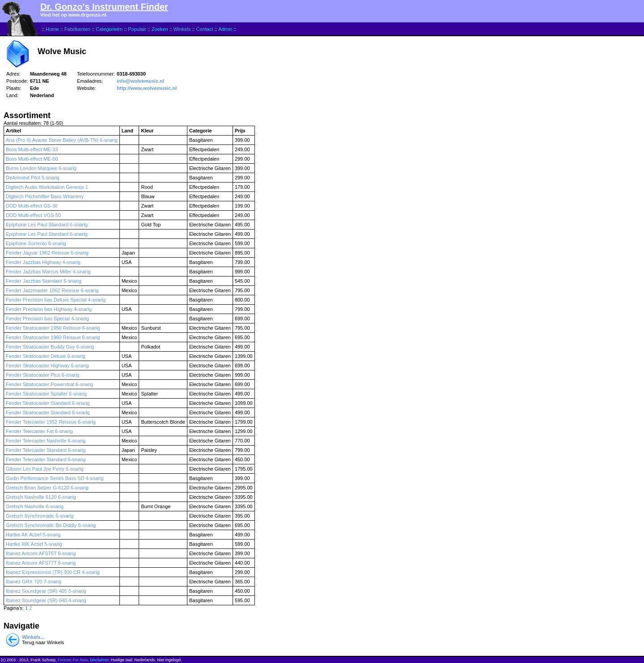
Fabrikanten (77, 29)
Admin (225, 29)
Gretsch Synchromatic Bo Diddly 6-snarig (51, 525)
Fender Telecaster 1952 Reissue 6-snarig (51, 422)
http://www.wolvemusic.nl (147, 88)
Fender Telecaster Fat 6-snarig (39, 431)
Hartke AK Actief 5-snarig (33, 535)
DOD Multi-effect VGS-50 (33, 215)
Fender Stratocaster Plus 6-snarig (42, 375)
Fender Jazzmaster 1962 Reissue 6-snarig (52, 290)
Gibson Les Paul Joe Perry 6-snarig (45, 469)
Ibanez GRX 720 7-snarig (34, 582)
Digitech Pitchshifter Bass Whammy (45, 196)
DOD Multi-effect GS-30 (32, 206)
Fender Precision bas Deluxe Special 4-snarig (56, 300)
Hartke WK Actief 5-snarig (34, 544)
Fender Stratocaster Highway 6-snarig (47, 365)
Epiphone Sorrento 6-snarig (36, 243)
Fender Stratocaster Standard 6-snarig (48, 403)
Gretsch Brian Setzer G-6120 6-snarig (47, 488)
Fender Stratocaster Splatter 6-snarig (46, 394)
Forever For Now (73, 660)
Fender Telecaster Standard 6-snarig (46, 450)
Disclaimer (99, 660)
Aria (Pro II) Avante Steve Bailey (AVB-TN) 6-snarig (62, 140)
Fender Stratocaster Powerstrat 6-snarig (50, 384)
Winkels (182, 29)
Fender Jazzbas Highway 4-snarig (43, 262)
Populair (137, 29)
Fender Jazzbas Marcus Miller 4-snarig (48, 272)
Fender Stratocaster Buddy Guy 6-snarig (50, 347)
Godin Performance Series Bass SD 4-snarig (55, 478)
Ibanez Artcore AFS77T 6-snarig (41, 563)
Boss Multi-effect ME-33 (32, 149)
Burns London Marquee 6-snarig (41, 168)
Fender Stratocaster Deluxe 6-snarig (45, 356)
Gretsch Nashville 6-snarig (35, 506)
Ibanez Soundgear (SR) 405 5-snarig (46, 591)
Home (52, 29)
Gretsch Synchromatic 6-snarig (40, 516)
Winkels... (33, 637)
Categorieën (109, 29)
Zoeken (160, 29)
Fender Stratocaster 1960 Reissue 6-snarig (53, 337)
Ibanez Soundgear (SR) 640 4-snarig (46, 600)
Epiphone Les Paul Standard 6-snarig (47, 225)
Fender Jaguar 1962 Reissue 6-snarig (47, 253)
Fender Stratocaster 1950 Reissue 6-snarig (53, 328)
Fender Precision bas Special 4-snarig (47, 319)
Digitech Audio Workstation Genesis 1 (47, 187)
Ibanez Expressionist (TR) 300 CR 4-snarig (53, 572)
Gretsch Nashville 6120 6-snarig (41, 497)
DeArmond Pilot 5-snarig (33, 178)
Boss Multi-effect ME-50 (32, 159)
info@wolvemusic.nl (140, 81)
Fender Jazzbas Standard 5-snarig (44, 281)
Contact (205, 29)
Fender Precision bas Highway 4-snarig (49, 309)
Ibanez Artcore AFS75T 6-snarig (41, 553)
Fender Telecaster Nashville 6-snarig (46, 441)
